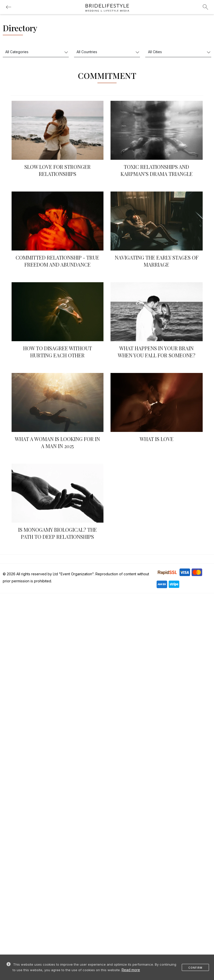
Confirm (195, 968)
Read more (131, 970)
